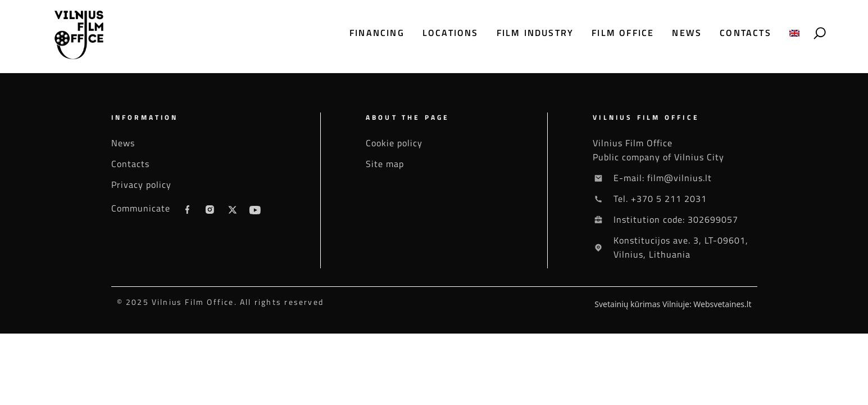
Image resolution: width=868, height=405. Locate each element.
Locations (451, 33)
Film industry (535, 33)
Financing (377, 33)
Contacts (746, 33)
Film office (623, 33)
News (687, 33)
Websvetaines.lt (722, 304)
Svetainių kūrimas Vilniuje (642, 304)
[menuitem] (794, 33)
